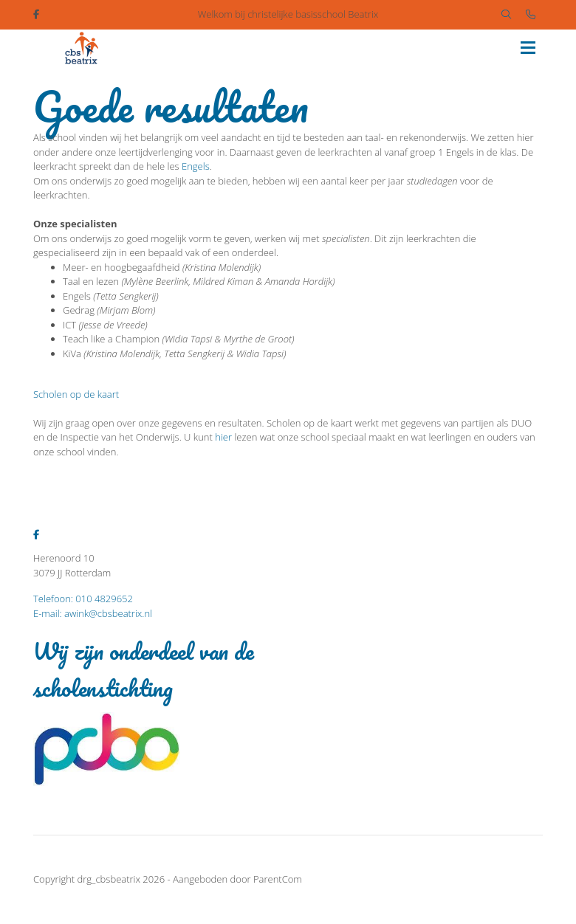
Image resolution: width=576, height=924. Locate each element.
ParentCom (278, 879)
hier (223, 437)
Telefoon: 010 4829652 (83, 599)
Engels (196, 166)
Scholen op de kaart (76, 394)
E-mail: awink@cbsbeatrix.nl (93, 613)
